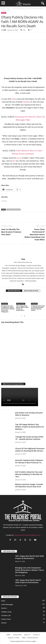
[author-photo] (23, 251)
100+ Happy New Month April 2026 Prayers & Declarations (30, 557)
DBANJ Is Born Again (13, 210)
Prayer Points (21, 304)
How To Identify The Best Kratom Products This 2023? (11, 232)
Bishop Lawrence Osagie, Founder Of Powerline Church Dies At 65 (29, 485)
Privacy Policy (17, 635)
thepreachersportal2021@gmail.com (27, 535)
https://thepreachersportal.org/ (23, 262)
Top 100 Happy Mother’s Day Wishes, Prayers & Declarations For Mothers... (30, 427)
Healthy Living (6, 612)
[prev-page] (22, 316)
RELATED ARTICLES (14, 291)
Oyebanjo (26, 102)
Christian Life (6, 615)
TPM (5, 30)
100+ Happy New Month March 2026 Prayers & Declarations (22, 308)
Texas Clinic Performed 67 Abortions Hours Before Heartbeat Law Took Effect (35, 234)
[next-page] (25, 316)
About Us (27, 635)
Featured (5, 304)
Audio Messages (7, 604)
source (19, 158)
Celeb (8, 9)
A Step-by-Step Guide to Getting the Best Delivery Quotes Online (38, 308)
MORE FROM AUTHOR (31, 291)
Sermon (4, 608)
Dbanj (15, 99)
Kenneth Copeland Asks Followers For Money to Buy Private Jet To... (29, 461)
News (3, 601)
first (14, 161)
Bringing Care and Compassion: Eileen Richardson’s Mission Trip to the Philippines (8, 309)
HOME (8, 635)
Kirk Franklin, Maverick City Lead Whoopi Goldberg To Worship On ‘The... (29, 474)
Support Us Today (14, 638)
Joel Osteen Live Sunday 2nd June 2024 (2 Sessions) (29, 414)
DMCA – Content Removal (30, 638)
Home (3, 9)
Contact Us (36, 635)
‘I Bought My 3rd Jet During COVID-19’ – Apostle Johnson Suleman (29, 438)
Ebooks (4, 623)
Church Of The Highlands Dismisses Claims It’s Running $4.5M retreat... (30, 450)
